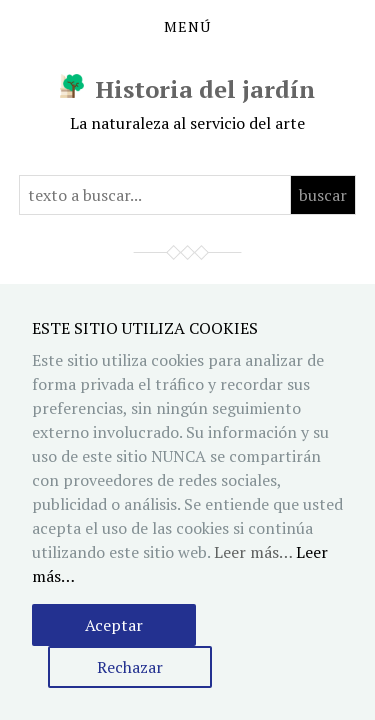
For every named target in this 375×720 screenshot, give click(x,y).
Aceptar (114, 625)
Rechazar (130, 667)
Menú (187, 27)
